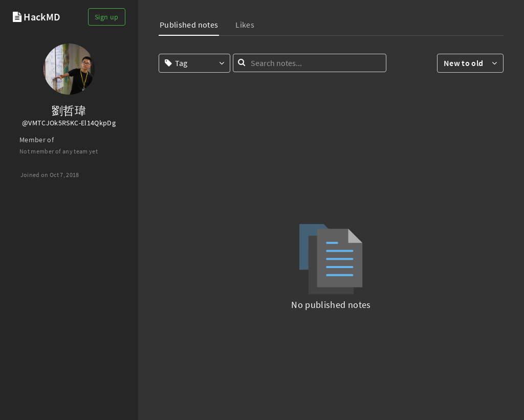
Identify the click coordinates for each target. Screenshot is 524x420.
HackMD (42, 17)
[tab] (189, 26)
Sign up (106, 17)
